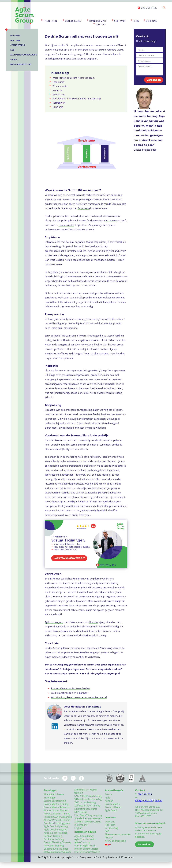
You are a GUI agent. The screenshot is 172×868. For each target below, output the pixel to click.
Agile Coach (111, 810)
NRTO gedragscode (21, 64)
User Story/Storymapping (88, 815)
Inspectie (58, 90)
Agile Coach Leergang (56, 829)
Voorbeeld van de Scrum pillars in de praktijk (77, 99)
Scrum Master (112, 804)
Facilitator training (54, 839)
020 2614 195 (149, 8)
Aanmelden (144, 844)
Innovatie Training (54, 845)
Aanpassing (59, 94)
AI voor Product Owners (57, 820)
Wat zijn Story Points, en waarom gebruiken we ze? (79, 697)
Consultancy (73, 21)
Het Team (15, 40)
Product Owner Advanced (58, 817)
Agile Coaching (82, 842)
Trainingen (50, 21)
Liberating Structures (86, 809)
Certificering (18, 45)
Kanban (93, 622)
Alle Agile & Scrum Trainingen (54, 796)
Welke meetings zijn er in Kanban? (70, 693)
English (78, 828)
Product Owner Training (57, 813)
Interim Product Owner (87, 852)
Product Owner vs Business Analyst (70, 688)
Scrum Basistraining (55, 801)
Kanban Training (53, 836)
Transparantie (60, 86)
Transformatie (98, 21)
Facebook (81, 778)
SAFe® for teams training (88, 796)
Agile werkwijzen (54, 622)
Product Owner (113, 807)
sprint (63, 501)
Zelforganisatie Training (87, 805)
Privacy (14, 60)
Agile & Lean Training (55, 833)
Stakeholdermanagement (88, 818)
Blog (136, 21)
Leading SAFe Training (56, 849)
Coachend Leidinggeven (57, 823)
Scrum (102, 50)
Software (120, 21)
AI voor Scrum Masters (56, 810)
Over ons (151, 21)
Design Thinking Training (57, 842)
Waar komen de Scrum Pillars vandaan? (74, 78)
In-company (81, 825)
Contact (101, 25)
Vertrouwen (59, 103)
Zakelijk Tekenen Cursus (88, 821)
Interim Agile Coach (85, 845)
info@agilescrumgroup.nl (149, 800)
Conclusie (58, 107)
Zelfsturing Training (85, 802)
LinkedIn (73, 778)
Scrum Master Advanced (57, 807)
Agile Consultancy (84, 836)
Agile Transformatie (85, 839)
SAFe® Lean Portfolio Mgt (88, 799)
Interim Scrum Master (86, 849)
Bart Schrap (93, 707)
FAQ (12, 50)
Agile (107, 798)
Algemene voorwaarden (24, 55)
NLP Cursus (81, 812)
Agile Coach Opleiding (56, 826)
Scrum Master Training (56, 804)
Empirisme (58, 82)
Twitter (65, 778)
